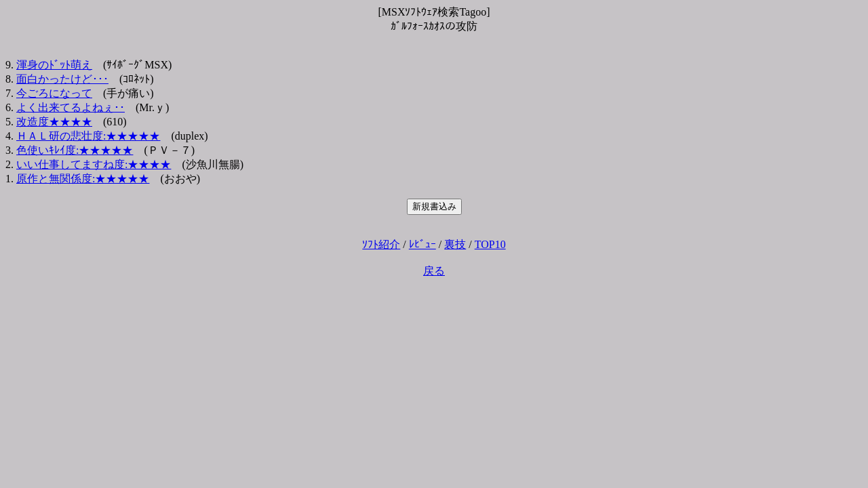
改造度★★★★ (54, 122)
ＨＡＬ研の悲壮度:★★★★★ (88, 136)
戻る (434, 271)
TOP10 (490, 244)
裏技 (455, 244)
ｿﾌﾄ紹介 (381, 244)
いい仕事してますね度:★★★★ (94, 164)
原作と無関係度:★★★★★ (83, 179)
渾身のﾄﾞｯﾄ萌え (54, 65)
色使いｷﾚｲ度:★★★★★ (75, 150)
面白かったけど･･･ (62, 79)
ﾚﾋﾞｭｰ (422, 244)
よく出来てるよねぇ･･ (71, 107)
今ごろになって (54, 93)
